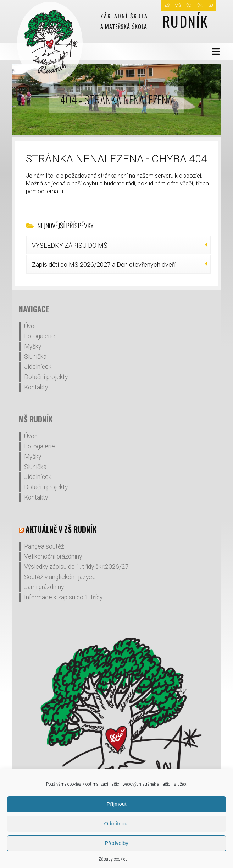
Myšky (33, 346)
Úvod (31, 326)
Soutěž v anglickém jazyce (60, 577)
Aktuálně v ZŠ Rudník (61, 529)
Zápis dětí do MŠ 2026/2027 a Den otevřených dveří (104, 265)
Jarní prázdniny (44, 587)
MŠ (178, 5)
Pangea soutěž (44, 546)
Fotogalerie (40, 336)
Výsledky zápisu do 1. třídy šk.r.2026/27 (76, 567)
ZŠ (167, 5)
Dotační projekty (46, 377)
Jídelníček (38, 367)
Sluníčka (35, 357)
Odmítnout (116, 823)
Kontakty (36, 387)
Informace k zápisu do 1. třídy (63, 597)
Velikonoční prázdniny (53, 556)
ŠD (189, 5)
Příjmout (117, 804)
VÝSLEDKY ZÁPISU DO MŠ (70, 245)
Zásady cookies (113, 859)
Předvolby (116, 843)
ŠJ (211, 5)
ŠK (200, 5)
